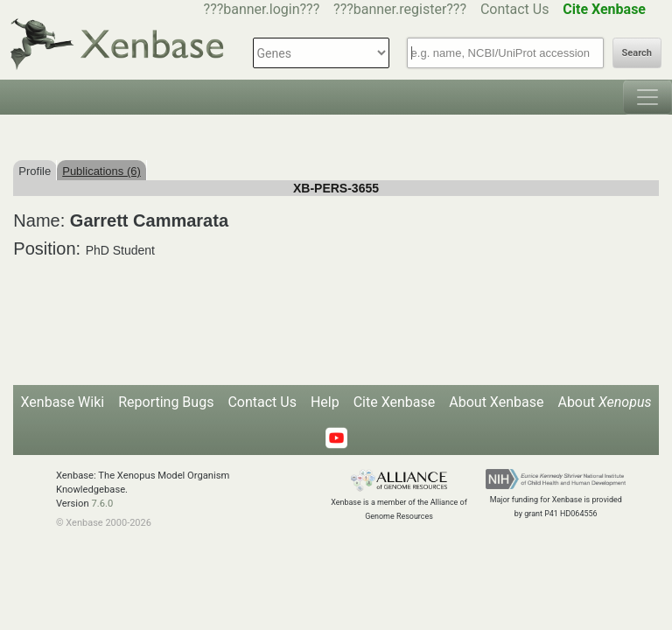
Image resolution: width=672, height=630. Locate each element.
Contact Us (515, 9)
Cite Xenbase (395, 402)
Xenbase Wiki (63, 402)
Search (637, 53)
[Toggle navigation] (647, 97)
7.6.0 (102, 504)
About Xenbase (496, 402)
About (604, 402)
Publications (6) (101, 171)
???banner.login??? (262, 9)
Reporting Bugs (166, 402)
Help (325, 402)
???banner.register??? (400, 9)
